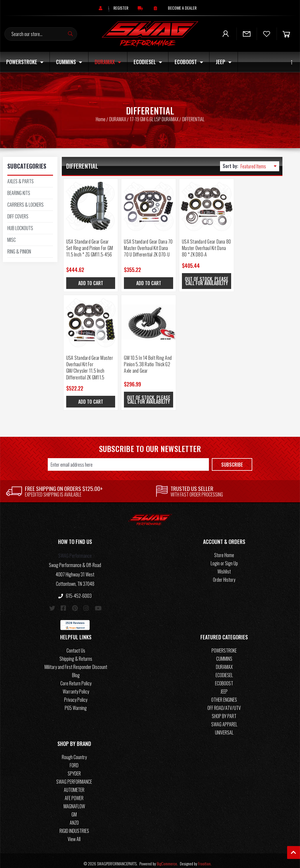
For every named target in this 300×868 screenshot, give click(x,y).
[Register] (121, 8)
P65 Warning (76, 702)
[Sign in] (101, 8)
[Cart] (286, 34)
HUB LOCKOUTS (20, 228)
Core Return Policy (76, 678)
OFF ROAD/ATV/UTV (224, 702)
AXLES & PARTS (21, 181)
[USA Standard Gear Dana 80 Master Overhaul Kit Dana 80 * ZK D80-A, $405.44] (200, 205)
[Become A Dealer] (182, 8)
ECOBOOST (189, 62)
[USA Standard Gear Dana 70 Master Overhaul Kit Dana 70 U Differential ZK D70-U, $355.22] (144, 205)
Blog (76, 670)
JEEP (224, 62)
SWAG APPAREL (224, 719)
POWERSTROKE (25, 62)
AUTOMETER (74, 784)
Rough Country (74, 751)
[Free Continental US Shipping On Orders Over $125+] (141, 8)
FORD (74, 760)
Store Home (224, 549)
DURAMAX (108, 62)
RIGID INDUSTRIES (74, 825)
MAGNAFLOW (74, 801)
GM (74, 809)
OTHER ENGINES (224, 694)
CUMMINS (69, 62)
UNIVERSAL (224, 727)
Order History (224, 574)
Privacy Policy (76, 694)
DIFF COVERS (18, 216)
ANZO (74, 817)
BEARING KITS (19, 193)
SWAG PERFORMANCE (74, 776)
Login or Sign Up (224, 558)
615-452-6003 (75, 590)
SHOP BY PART (224, 711)
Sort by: (230, 166)
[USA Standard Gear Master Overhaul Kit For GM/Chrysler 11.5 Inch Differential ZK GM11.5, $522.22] (255, 205)
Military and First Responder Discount (76, 661)
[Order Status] (156, 8)
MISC (12, 240)
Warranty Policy (76, 686)
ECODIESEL (148, 62)
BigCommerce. (167, 858)
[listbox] (260, 166)
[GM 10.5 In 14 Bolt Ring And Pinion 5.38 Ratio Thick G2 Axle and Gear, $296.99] (89, 321)
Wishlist (224, 566)
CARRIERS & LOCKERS (25, 205)
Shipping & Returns (76, 653)
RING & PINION (19, 251)
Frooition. (205, 858)
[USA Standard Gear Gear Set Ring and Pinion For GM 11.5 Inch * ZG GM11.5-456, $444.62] (89, 205)
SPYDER (74, 768)
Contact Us (76, 645)
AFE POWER (74, 792)
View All (74, 833)
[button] (75, 537)
